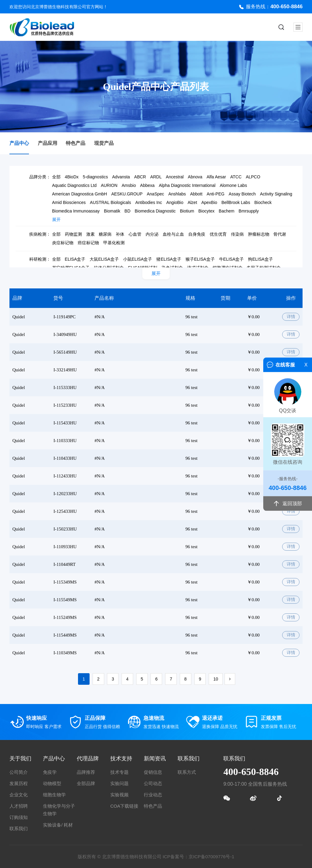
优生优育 (218, 234)
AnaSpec (156, 194)
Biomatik (112, 211)
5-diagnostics (96, 177)
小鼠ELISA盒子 (138, 259)
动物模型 (52, 783)
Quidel (19, 317)
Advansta (121, 177)
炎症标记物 (63, 243)
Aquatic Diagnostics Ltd (74, 185)
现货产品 (104, 143)
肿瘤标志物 (259, 234)
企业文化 (19, 795)
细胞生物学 (54, 795)
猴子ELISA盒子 (200, 259)
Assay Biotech (242, 194)
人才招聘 (19, 806)
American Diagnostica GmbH (80, 194)
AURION (109, 185)
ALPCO (253, 177)
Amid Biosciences (69, 202)
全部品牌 (86, 783)
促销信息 (153, 772)
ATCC (236, 177)
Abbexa (147, 185)
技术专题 (119, 772)
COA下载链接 (124, 806)
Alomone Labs (233, 185)
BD (128, 211)
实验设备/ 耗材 (58, 825)
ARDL (156, 177)
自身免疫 (197, 234)
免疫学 (50, 772)
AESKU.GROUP (127, 194)
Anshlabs (177, 194)
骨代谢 (280, 234)
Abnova (195, 177)
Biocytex (206, 211)
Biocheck (263, 202)
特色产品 (76, 143)
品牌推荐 (86, 772)
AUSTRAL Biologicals (110, 202)
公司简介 (19, 772)
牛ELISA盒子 (232, 259)
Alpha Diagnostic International (187, 185)
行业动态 (153, 795)
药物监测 (73, 234)
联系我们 (19, 829)
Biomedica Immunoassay (76, 211)
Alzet (192, 202)
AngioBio (175, 202)
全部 (56, 177)
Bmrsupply (249, 211)
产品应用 (48, 143)
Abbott (196, 194)
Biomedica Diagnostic (155, 211)
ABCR (140, 177)
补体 (120, 234)
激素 (90, 234)
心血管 (135, 234)
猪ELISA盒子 (169, 259)
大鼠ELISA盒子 (104, 259)
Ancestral (175, 177)
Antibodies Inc (149, 202)
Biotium (187, 211)
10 (216, 679)
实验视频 (119, 795)
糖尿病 (105, 234)
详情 (291, 317)
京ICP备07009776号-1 (211, 857)
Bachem (227, 211)
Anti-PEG (215, 194)
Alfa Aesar (216, 177)
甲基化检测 (114, 243)
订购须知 (19, 817)
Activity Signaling (276, 194)
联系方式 (187, 772)
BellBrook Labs (236, 202)
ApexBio (209, 202)
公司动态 (153, 783)
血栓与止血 (173, 234)
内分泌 (152, 234)
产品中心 (19, 143)
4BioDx (72, 177)
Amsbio (129, 185)
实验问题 (119, 783)
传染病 (237, 234)
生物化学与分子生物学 (59, 810)
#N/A (99, 317)
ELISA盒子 (75, 259)
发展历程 (19, 783)
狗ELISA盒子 (261, 259)
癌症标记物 (88, 243)
